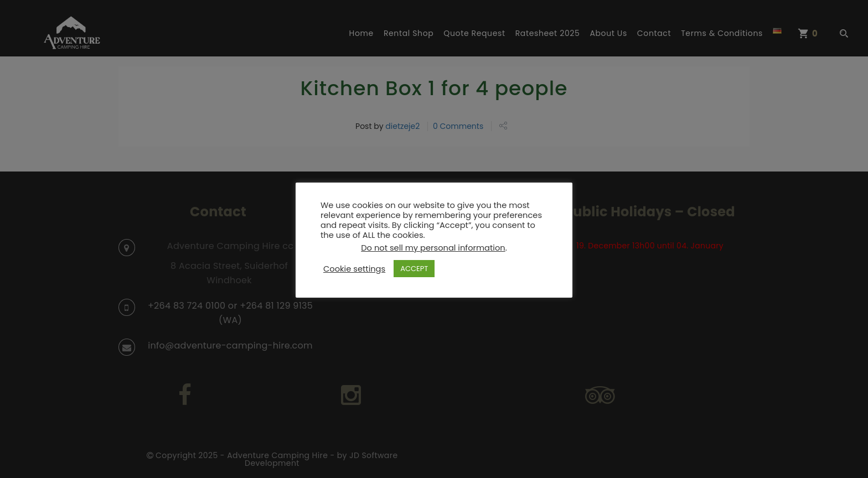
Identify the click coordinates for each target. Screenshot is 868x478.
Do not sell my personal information (433, 248)
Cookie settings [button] (354, 269)
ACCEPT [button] (414, 269)
